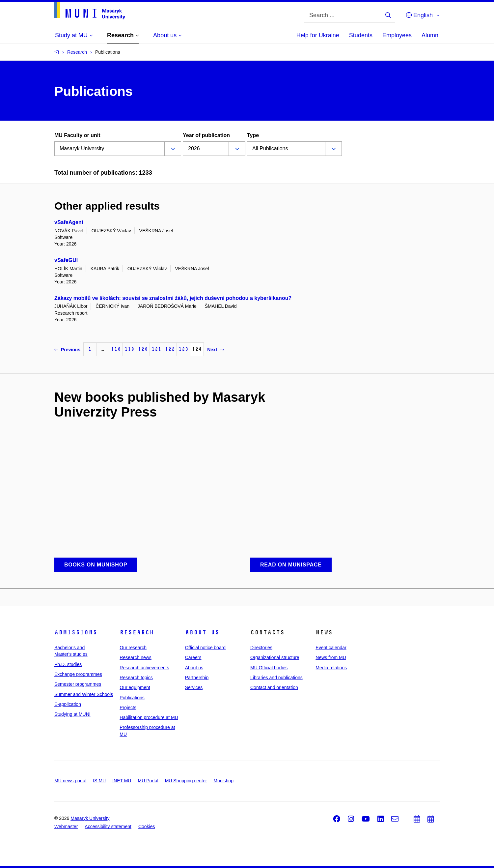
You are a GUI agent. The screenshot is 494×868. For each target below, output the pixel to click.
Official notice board (205, 648)
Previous (67, 350)
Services (194, 687)
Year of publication (206, 135)
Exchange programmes (78, 674)
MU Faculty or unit (77, 135)
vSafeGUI (66, 260)
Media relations (331, 668)
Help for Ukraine (318, 35)
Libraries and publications (276, 678)
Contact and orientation (274, 687)
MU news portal (70, 781)
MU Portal (148, 781)
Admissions (76, 632)
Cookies (147, 826)
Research (137, 632)
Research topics (136, 678)
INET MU (122, 781)
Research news (136, 657)
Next (215, 350)
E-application (68, 704)
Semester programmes (78, 684)
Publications (132, 698)
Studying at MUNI (72, 714)
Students (361, 35)
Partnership (197, 678)
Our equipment (135, 687)
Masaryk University (90, 818)
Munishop (223, 781)
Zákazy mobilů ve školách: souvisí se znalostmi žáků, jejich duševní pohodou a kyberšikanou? (173, 298)
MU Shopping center (186, 781)
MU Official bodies (269, 668)
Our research (133, 648)
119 (129, 349)
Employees (397, 35)
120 (143, 349)
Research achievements (144, 668)
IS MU (99, 781)
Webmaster (66, 826)
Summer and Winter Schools (84, 694)
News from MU (331, 657)
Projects (128, 708)
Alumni (431, 35)
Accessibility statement (108, 826)
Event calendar (331, 648)
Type (253, 135)
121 (156, 349)
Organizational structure (275, 657)
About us (202, 632)
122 (170, 349)
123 (183, 349)
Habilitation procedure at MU (149, 717)
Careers (193, 657)
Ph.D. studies (68, 664)
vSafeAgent (69, 222)
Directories (261, 648)
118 (116, 349)
